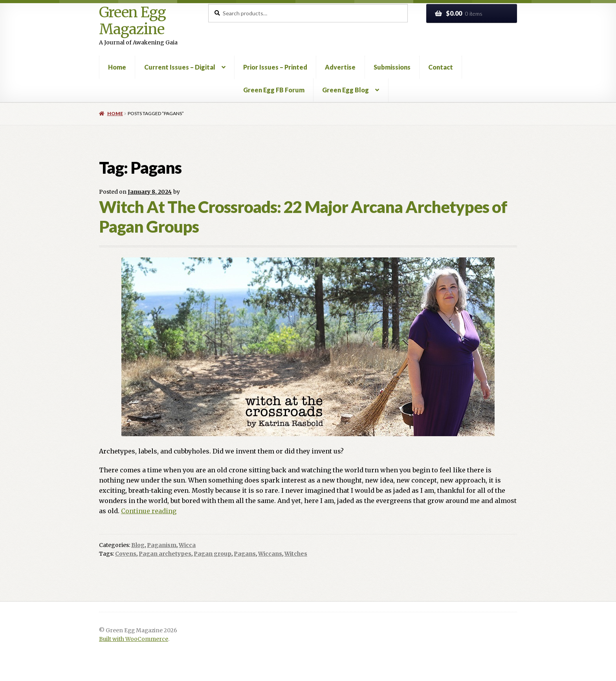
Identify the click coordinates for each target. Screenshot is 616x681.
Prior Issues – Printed (275, 67)
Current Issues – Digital (180, 67)
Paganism (162, 545)
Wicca (187, 545)
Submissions (392, 67)
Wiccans (270, 554)
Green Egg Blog (346, 90)
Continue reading (149, 511)
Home (117, 67)
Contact (441, 67)
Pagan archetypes (165, 554)
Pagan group (213, 554)
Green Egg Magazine (132, 21)
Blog (138, 545)
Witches (296, 554)
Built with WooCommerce (134, 639)
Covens (126, 554)
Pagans (245, 554)
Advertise (340, 67)
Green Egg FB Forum (274, 90)
